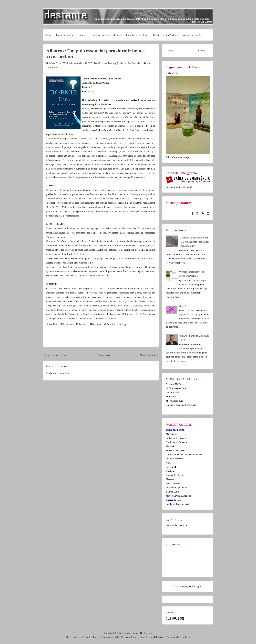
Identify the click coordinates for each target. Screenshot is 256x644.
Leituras (82, 35)
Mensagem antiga (149, 355)
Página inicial (104, 355)
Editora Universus (176, 450)
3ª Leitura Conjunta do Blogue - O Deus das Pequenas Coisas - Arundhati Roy (194, 242)
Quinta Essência (175, 475)
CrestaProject (83, 637)
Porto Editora (173, 483)
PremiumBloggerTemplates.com (138, 637)
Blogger (197, 586)
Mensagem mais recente (56, 355)
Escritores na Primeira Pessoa (106, 35)
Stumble (110, 324)
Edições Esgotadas (176, 488)
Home (48, 35)
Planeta (170, 479)
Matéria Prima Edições (178, 496)
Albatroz (102, 63)
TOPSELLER (172, 492)
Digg (123, 324)
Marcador (171, 434)
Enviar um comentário (57, 373)
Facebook (67, 324)
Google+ (95, 324)
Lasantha (115, 637)
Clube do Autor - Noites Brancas (184, 454)
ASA (168, 463)
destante (126, 633)
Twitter (81, 324)
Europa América (175, 459)
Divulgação (114, 63)
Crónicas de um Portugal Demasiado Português (177, 35)
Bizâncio (171, 446)
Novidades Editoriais (131, 63)
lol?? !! (183, 306)
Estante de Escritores (137, 35)
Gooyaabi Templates (180, 637)
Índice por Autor (65, 35)
